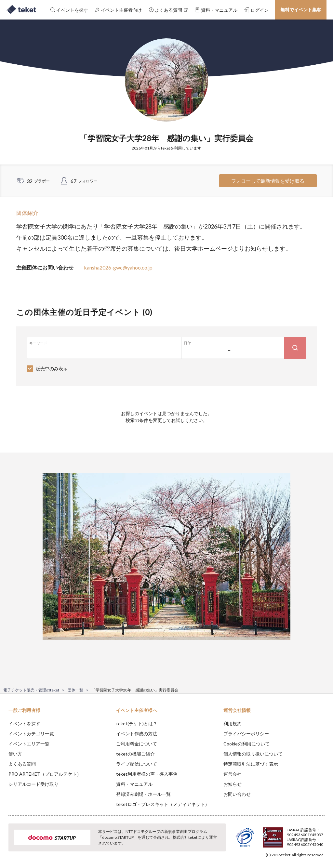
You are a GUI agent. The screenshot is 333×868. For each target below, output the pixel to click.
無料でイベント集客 (301, 10)
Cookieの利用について (246, 744)
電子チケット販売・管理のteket (31, 690)
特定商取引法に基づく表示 (251, 764)
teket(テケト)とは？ (137, 723)
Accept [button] (310, 835)
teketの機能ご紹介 (135, 754)
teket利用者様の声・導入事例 (147, 774)
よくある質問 (22, 764)
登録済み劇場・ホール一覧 (143, 794)
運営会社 (233, 774)
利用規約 (233, 723)
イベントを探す (24, 723)
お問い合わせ (237, 794)
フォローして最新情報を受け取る (268, 181)
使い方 (15, 754)
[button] (9, 844)
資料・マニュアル (134, 784)
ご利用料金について (137, 744)
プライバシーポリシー (246, 734)
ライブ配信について (137, 764)
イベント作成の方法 (137, 734)
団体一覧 (75, 690)
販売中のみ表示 (52, 368)
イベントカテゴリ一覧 (31, 734)
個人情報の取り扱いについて (253, 754)
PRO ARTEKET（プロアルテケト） (45, 774)
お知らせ (233, 784)
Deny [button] (277, 836)
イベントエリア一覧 (29, 744)
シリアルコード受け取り (33, 784)
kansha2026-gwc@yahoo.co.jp (118, 267)
